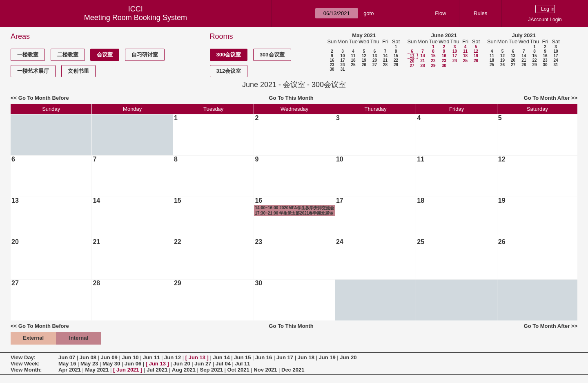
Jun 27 (203, 364)
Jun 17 (285, 357)
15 (396, 56)
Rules (480, 13)
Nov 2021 (265, 370)
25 (353, 65)
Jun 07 (67, 357)
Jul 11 (243, 364)
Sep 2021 (212, 370)
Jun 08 (88, 357)
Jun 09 (109, 357)
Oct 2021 (238, 370)
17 (342, 60)
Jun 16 (264, 357)
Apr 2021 (70, 370)
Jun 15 (242, 357)
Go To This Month (291, 98)
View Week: (25, 364)
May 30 (111, 364)
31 (342, 69)
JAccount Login (545, 20)
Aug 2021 (184, 370)
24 (342, 65)
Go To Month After (547, 98)
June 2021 (444, 35)
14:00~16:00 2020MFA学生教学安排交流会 (294, 208)
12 (364, 56)
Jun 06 (133, 364)
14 (385, 56)
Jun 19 (327, 357)
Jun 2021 (128, 370)
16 (332, 60)
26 (364, 65)
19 (364, 60)
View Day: (23, 357)
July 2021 (524, 35)
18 (353, 60)
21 (385, 60)
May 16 (67, 364)
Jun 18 (306, 357)
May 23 (89, 364)
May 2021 (364, 35)
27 (375, 65)
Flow (440, 13)
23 (332, 65)
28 (385, 65)
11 (353, 56)
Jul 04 (223, 364)
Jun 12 (173, 357)
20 (375, 60)
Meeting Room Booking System (136, 18)
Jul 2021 (157, 370)
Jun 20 (348, 357)
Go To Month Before (44, 98)
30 (332, 69)
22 (396, 60)
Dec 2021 (293, 370)
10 (342, 56)
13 (375, 56)
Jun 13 (197, 357)
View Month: (26, 370)
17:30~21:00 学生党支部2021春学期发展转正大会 (294, 213)
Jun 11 (151, 357)
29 (396, 65)
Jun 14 (221, 357)
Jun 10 (130, 357)
